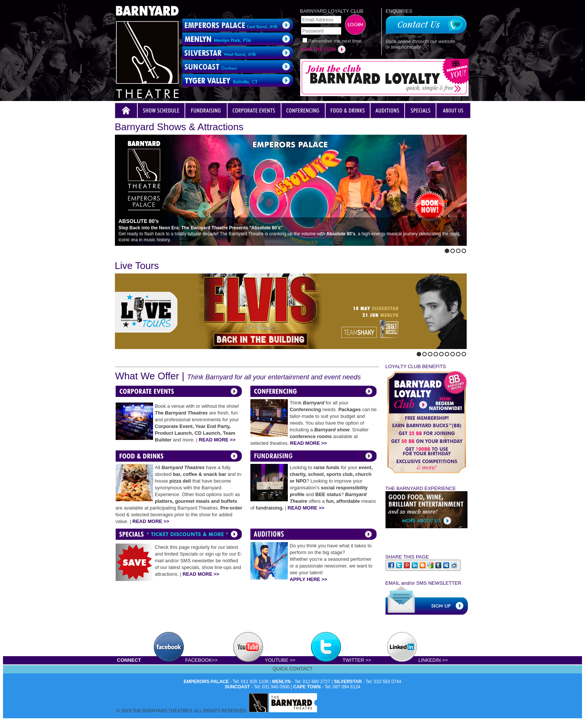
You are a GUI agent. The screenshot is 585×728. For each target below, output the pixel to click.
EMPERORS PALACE (206, 682)
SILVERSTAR (348, 682)
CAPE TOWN (307, 687)
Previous (117, 249)
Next (124, 249)
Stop (133, 249)
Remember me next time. (336, 41)
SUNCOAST (237, 687)
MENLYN (281, 682)
